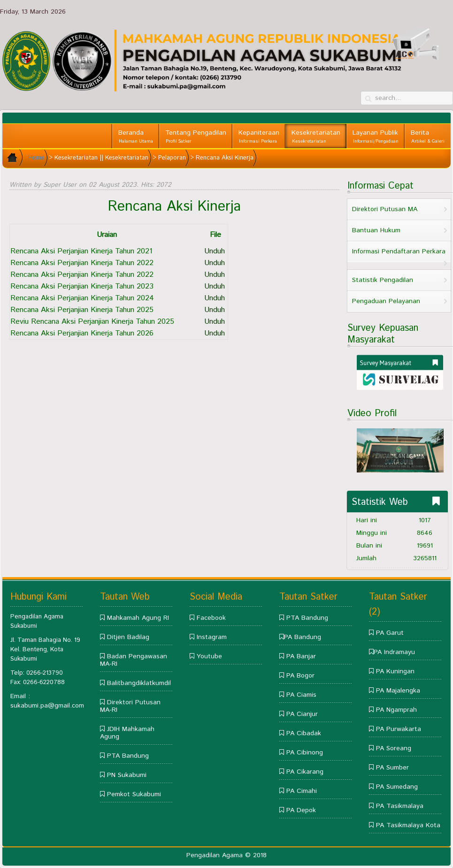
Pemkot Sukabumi (134, 794)
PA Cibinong (305, 753)
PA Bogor (300, 676)
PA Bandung (303, 637)
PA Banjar (301, 656)
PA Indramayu (394, 652)
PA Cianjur (302, 714)
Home (36, 158)
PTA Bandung (128, 756)
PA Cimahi (302, 791)
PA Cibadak (304, 733)
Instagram (212, 637)
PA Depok (301, 810)
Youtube (209, 656)
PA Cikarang (305, 772)
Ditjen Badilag (128, 637)
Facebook (211, 618)
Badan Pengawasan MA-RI (134, 660)
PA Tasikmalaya (400, 806)
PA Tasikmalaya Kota (408, 825)
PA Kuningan (395, 671)
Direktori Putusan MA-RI (130, 706)
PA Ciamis (301, 695)
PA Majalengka (398, 691)
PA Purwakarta (399, 729)
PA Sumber (392, 768)
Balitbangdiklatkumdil (139, 683)
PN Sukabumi (127, 775)
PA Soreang (394, 748)
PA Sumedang (397, 787)
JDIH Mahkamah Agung (127, 733)
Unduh (215, 251)
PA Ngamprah (396, 710)
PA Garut (390, 633)
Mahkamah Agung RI (138, 618)
